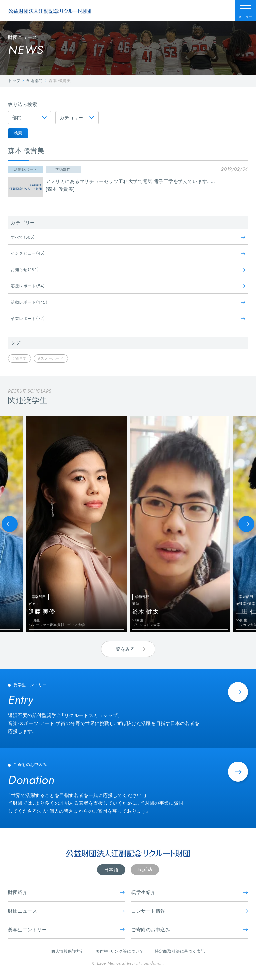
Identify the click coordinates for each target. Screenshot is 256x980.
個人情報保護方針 (68, 951)
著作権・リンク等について (120, 951)
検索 (18, 133)
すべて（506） (128, 237)
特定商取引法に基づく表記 (180, 951)
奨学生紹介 (190, 892)
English (145, 869)
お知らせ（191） (128, 270)
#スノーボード (51, 358)
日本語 (111, 870)
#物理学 (19, 358)
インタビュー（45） (128, 253)
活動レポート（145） (128, 302)
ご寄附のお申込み (190, 930)
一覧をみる (128, 649)
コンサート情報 (190, 911)
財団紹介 (66, 892)
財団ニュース (66, 911)
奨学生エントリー (66, 930)
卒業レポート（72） (128, 319)
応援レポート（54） (128, 286)
